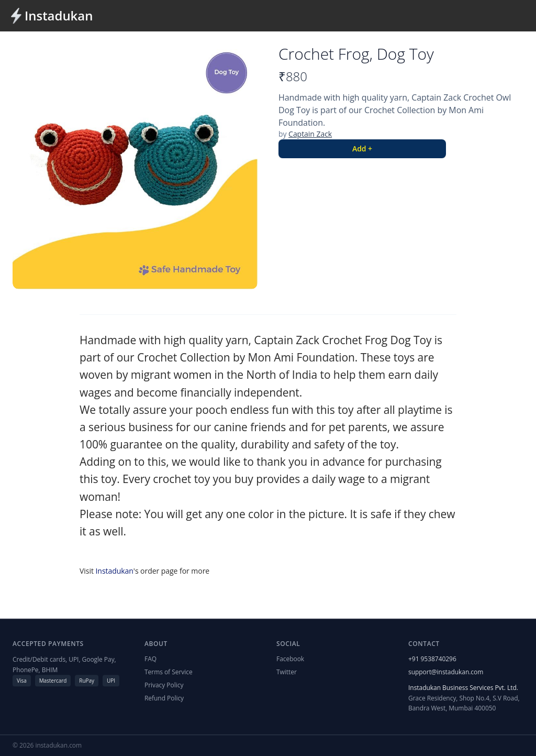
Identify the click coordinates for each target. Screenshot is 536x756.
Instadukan (59, 16)
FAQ (150, 659)
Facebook (290, 659)
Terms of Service (169, 672)
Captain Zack (310, 134)
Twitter (287, 672)
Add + (362, 149)
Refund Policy (164, 699)
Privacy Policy (164, 686)
